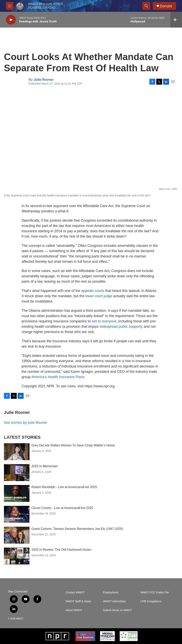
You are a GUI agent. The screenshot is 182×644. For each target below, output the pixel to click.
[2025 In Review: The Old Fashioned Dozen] (17, 556)
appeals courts (93, 291)
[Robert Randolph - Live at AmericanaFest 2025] (17, 493)
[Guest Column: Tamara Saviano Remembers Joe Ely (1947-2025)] (17, 535)
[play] (11, 20)
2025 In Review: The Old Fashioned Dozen (62, 550)
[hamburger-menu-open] (10, 6)
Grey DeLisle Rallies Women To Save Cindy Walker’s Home (74, 445)
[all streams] (176, 20)
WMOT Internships (114, 601)
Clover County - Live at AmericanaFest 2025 (62, 508)
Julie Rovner (44, 80)
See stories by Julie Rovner (26, 422)
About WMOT (74, 610)
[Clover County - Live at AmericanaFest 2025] (17, 514)
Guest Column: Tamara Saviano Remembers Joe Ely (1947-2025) (77, 529)
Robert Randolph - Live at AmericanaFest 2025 (64, 487)
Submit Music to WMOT (118, 610)
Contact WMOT (75, 593)
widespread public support (120, 327)
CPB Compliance (151, 601)
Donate (166, 6)
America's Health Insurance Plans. (58, 377)
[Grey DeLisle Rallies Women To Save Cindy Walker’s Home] (17, 452)
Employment (111, 593)
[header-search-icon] (146, 6)
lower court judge (99, 296)
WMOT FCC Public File (155, 593)
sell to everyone (104, 321)
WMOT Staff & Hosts (78, 601)
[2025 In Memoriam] (17, 473)
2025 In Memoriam (45, 466)
